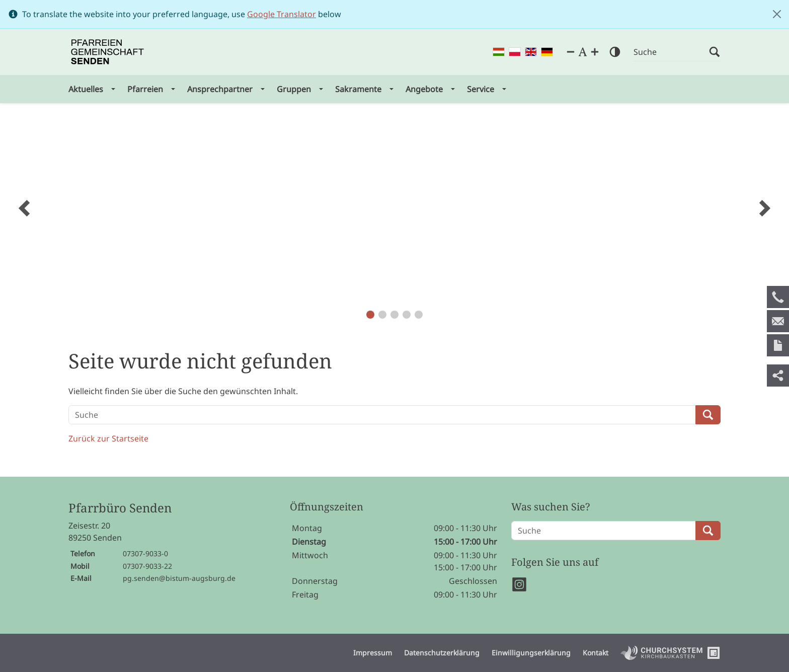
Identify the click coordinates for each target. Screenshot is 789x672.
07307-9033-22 (147, 566)
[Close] (777, 14)
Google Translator (282, 14)
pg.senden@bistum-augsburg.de (179, 578)
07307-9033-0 (145, 553)
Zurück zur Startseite (108, 438)
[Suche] (671, 52)
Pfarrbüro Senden (120, 508)
